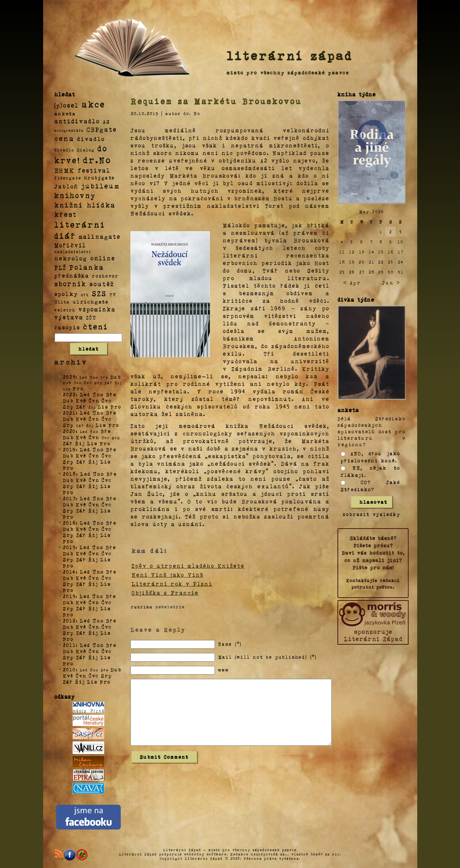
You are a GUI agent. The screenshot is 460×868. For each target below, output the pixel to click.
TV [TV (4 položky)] (113, 294)
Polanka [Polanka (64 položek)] (87, 267)
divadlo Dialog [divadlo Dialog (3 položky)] (74, 150)
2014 (69, 572)
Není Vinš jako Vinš (167, 575)
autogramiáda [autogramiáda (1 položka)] (69, 130)
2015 (69, 547)
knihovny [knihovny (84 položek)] (75, 195)
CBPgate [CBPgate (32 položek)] (102, 129)
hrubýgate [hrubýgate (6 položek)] (100, 177)
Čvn (94, 400)
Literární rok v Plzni (172, 584)
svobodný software (206, 854)
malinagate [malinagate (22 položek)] (100, 236)
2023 (69, 377)
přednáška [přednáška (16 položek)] (72, 275)
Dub (116, 377)
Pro (78, 388)
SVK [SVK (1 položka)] (85, 294)
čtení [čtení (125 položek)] (96, 326)
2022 (69, 394)
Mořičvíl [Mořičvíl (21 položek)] (70, 245)
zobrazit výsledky (372, 514)
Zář (81, 406)
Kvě (81, 400)
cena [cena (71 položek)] (64, 138)
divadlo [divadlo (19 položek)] (91, 139)
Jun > (391, 282)
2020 (69, 431)
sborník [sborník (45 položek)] (70, 284)
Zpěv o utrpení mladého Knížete (188, 566)
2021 (69, 413)
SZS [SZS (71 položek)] (99, 293)
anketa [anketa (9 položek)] (65, 113)
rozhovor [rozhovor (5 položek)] (105, 276)
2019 (69, 449)
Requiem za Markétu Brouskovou (216, 101)
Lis (103, 406)
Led (85, 394)
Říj (80, 443)
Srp (68, 406)
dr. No (192, 113)
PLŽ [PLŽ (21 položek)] (60, 267)
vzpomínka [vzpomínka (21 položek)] (97, 309)
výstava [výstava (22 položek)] (69, 317)
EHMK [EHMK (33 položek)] (65, 170)
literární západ (290, 55)
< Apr (352, 282)
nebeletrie (170, 607)
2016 (69, 523)
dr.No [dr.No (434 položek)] (97, 159)
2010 (69, 669)
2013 (69, 596)
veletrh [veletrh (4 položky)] (65, 310)
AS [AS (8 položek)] (106, 121)
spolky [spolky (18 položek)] (66, 294)
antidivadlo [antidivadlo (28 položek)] (77, 121)
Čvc (107, 400)
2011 (69, 645)
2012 (69, 620)
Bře (111, 394)
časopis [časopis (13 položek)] (67, 327)
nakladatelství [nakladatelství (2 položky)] (73, 252)
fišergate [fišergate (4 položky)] (68, 178)
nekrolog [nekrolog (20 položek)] (71, 258)
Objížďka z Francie (165, 593)
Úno (98, 394)
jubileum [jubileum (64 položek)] (100, 186)
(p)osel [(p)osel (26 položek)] (66, 105)
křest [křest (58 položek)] (66, 214)
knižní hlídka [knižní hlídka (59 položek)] (85, 205)
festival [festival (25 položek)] (94, 170)
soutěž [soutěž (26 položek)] (102, 284)
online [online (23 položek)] (103, 258)
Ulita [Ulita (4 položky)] (62, 302)
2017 (69, 498)
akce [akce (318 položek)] (93, 104)
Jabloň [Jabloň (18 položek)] (66, 186)
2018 (70, 474)
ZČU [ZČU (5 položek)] (91, 317)
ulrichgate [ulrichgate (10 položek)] (91, 301)
